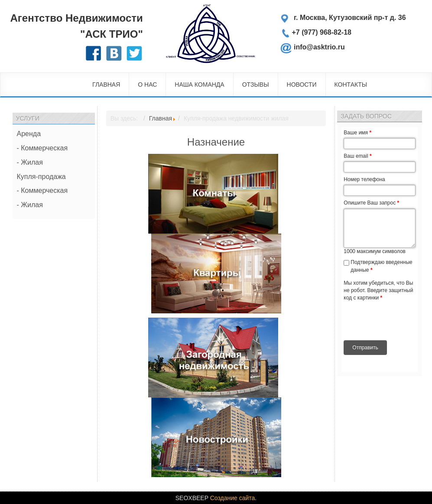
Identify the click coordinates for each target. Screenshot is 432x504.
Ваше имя (357, 133)
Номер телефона (364, 179)
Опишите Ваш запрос (371, 203)
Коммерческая (44, 148)
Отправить (365, 348)
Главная (161, 118)
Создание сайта (233, 498)
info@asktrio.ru (319, 46)
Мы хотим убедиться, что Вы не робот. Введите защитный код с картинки (378, 290)
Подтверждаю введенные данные (381, 266)
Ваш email (357, 156)
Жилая (32, 162)
